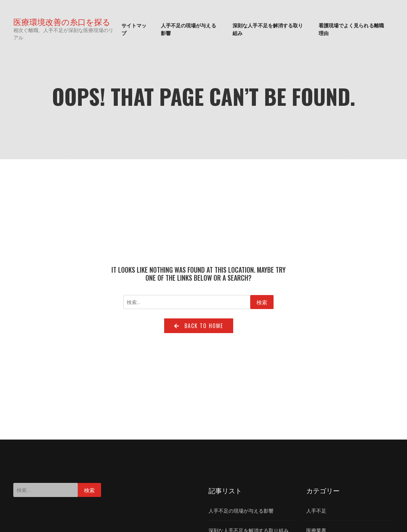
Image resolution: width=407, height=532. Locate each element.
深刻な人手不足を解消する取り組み (268, 29)
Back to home (199, 326)
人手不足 (316, 511)
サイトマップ (134, 29)
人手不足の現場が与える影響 (188, 29)
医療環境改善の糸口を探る (62, 22)
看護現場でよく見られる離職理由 (351, 29)
